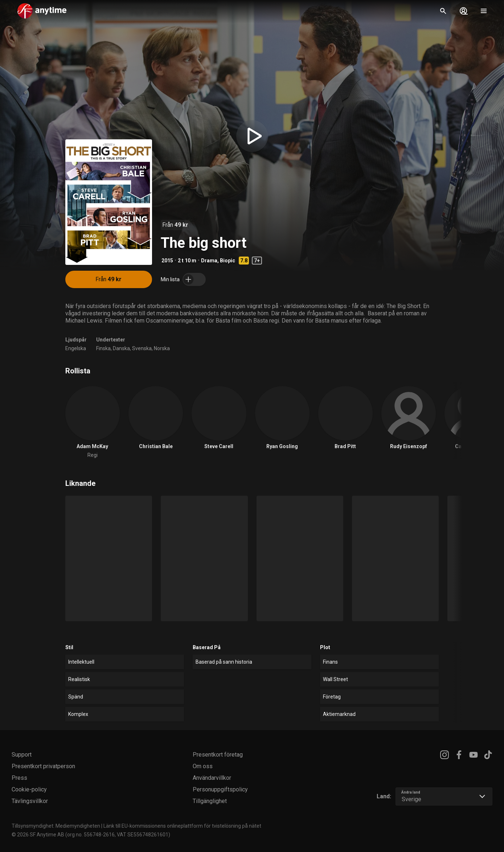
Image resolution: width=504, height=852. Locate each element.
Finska (103, 348)
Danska (121, 348)
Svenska (142, 348)
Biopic (228, 261)
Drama (209, 261)
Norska (162, 348)
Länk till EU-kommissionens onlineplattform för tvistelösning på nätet (182, 826)
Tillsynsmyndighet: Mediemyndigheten (56, 826)
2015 (167, 261)
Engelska (76, 348)
